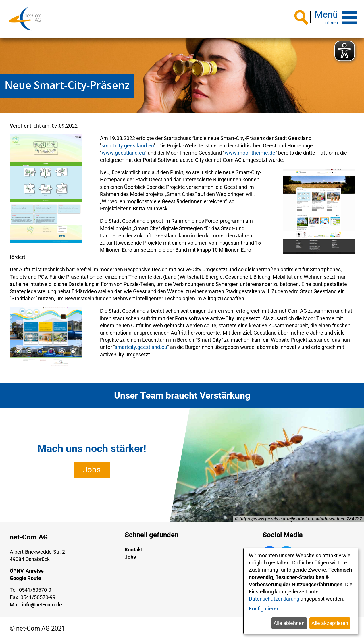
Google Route (25, 578)
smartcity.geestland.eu (128, 145)
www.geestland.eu (123, 153)
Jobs (92, 470)
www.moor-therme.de (250, 153)
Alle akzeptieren (330, 623)
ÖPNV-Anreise (27, 571)
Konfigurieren (264, 609)
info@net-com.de (42, 605)
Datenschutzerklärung (274, 599)
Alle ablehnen (289, 623)
